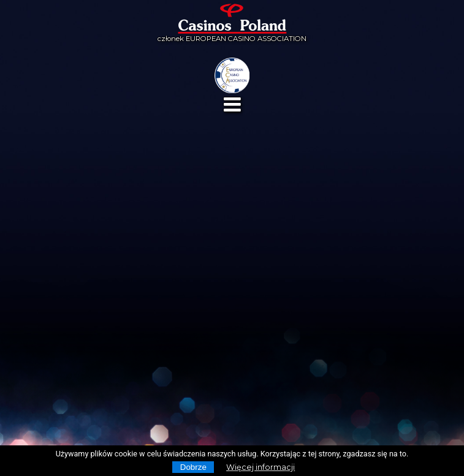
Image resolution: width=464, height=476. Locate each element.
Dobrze (193, 467)
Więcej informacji (261, 467)
